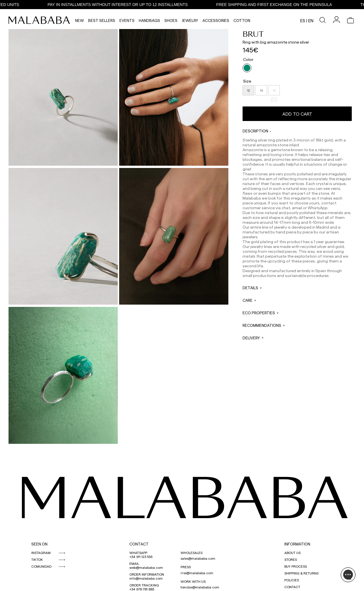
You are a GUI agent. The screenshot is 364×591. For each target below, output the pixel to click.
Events (127, 20)
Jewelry (190, 20)
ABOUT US (292, 553)
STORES (291, 559)
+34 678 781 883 (142, 589)
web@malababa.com (146, 567)
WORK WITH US (193, 581)
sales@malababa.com (198, 558)
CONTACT (139, 544)
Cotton (242, 20)
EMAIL (134, 563)
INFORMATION (297, 544)
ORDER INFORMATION (147, 574)
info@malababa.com (146, 578)
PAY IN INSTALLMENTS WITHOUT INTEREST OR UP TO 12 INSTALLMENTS (119, 5)
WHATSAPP (138, 553)
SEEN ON (39, 544)
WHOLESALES (192, 553)
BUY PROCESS (296, 566)
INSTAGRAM (41, 553)
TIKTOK (37, 559)
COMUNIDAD (41, 566)
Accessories (216, 20)
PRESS (186, 567)
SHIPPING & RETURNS (301, 573)
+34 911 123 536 (141, 557)
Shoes (171, 20)
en (311, 20)
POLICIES (292, 580)
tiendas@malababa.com (200, 587)
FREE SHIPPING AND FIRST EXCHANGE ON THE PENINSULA (275, 5)
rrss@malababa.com (197, 573)
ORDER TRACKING (144, 585)
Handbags (149, 20)
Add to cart (297, 114)
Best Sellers (102, 20)
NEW (79, 20)
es (303, 20)
